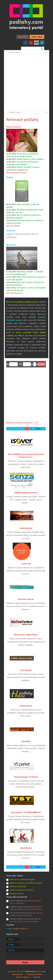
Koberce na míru (17, 893)
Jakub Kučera (26, 848)
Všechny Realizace (14, 293)
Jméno (11, 939)
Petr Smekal (26, 670)
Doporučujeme (14, 127)
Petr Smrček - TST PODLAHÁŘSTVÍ (26, 812)
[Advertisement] (26, 82)
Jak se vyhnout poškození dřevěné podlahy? (24, 216)
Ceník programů (17, 974)
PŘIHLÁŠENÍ (23, 37)
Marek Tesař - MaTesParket (26, 635)
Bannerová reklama (22, 977)
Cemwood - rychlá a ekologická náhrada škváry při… (26, 289)
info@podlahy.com (20, 929)
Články (10, 177)
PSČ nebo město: (20, 365)
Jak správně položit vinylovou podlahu (26, 914)
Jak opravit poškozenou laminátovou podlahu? (23, 163)
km (37, 364)
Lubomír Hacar (26, 706)
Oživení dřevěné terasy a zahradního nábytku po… (23, 168)
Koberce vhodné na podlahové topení (26, 883)
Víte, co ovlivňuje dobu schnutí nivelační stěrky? (26, 908)
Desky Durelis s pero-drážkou (30, 159)
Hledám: (8, 364)
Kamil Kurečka (26, 528)
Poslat (25, 962)
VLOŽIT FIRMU (37, 37)
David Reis (26, 741)
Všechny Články (13, 226)
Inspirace (11, 230)
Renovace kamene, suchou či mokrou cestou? (25, 222)
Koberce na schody (18, 886)
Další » (38, 429)
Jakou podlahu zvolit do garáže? (23, 206)
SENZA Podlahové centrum (26, 493)
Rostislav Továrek (26, 599)
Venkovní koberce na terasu (21, 890)
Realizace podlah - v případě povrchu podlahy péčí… (25, 273)
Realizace (11, 245)
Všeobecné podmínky (34, 974)
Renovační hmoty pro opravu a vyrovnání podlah (26, 278)
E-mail (11, 945)
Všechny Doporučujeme (17, 173)
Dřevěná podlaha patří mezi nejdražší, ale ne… (25, 211)
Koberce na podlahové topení (22, 879)
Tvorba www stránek (38, 971)
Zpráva (11, 950)
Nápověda (37, 977)
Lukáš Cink (26, 564)
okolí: (32, 364)
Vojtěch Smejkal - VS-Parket (26, 777)
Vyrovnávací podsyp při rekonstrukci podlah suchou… (22, 155)
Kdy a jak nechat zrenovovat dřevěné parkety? (25, 284)
